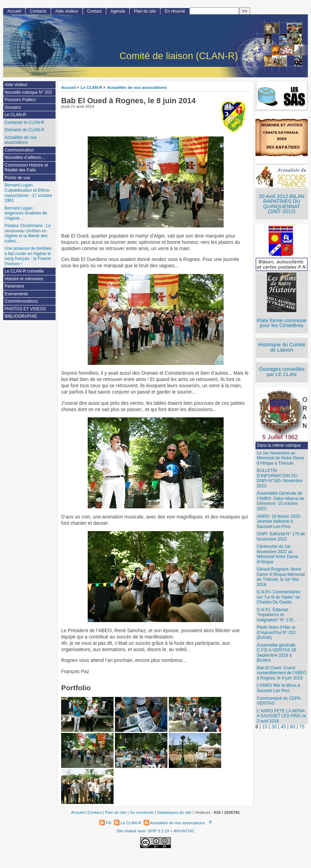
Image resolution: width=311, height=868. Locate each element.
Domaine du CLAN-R (24, 130)
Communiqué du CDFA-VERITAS (279, 701)
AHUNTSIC (184, 831)
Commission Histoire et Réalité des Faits (26, 168)
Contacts (38, 11)
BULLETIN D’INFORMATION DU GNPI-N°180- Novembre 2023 (280, 478)
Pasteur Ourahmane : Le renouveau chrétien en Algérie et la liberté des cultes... (28, 233)
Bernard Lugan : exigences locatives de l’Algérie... (26, 213)
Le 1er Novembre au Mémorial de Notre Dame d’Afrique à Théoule (280, 458)
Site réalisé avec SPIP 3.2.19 (143, 831)
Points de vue (17, 178)
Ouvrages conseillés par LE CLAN (282, 372)
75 (302, 727)
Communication (19, 150)
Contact (94, 11)
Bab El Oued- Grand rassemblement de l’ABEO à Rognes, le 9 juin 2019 (282, 673)
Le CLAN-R (92, 87)
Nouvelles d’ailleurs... (24, 157)
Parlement (14, 286)
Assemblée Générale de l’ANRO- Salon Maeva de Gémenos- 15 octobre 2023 (280, 501)
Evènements (16, 294)
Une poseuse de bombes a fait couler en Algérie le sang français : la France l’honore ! (28, 256)
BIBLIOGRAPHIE (21, 316)
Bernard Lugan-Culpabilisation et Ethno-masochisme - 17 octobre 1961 (28, 193)
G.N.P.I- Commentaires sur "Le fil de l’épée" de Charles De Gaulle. (279, 597)
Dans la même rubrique (279, 445)
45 (283, 727)
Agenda (118, 11)
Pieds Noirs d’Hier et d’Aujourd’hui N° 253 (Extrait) (276, 632)
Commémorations (21, 301)
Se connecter (142, 812)
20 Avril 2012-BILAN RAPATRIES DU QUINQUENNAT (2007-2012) (282, 204)
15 (265, 727)
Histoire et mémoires (24, 279)
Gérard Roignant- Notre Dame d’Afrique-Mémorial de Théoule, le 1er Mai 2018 (281, 577)
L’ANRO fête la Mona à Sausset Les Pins (279, 688)
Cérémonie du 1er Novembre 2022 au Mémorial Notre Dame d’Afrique (277, 554)
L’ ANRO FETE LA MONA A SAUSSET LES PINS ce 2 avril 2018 (281, 716)
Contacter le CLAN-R (24, 122)
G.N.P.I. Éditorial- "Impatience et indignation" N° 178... (277, 615)
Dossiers (13, 107)
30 (274, 727)
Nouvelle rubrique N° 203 (28, 92)
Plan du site (145, 11)
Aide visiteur (67, 11)
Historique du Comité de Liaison (282, 347)
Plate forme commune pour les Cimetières (282, 323)
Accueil (68, 87)
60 (293, 727)
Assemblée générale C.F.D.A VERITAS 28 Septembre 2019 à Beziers (276, 653)
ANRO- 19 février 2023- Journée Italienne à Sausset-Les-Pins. (279, 521)
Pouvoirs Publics (20, 100)
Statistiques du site (174, 812)
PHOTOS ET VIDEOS (25, 309)
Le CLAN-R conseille (24, 271)
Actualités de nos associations (137, 87)
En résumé (175, 11)
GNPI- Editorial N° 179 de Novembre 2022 (281, 537)
